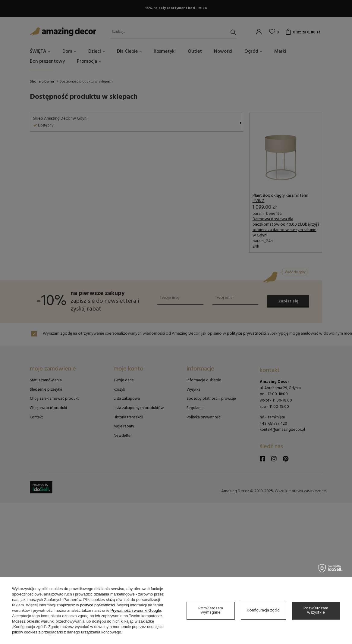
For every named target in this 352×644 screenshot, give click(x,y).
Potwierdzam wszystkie (316, 610)
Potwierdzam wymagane (211, 610)
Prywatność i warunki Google (136, 610)
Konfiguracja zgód (263, 610)
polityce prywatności (97, 605)
